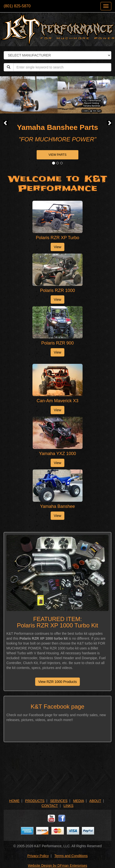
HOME (14, 801)
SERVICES (59, 801)
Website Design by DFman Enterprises (58, 866)
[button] (6, 123)
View (57, 247)
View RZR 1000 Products (58, 682)
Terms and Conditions (71, 856)
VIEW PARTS (58, 155)
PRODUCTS (35, 801)
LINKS (69, 806)
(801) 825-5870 (17, 6)
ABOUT (95, 801)
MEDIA (79, 801)
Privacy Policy (38, 856)
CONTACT (50, 806)
